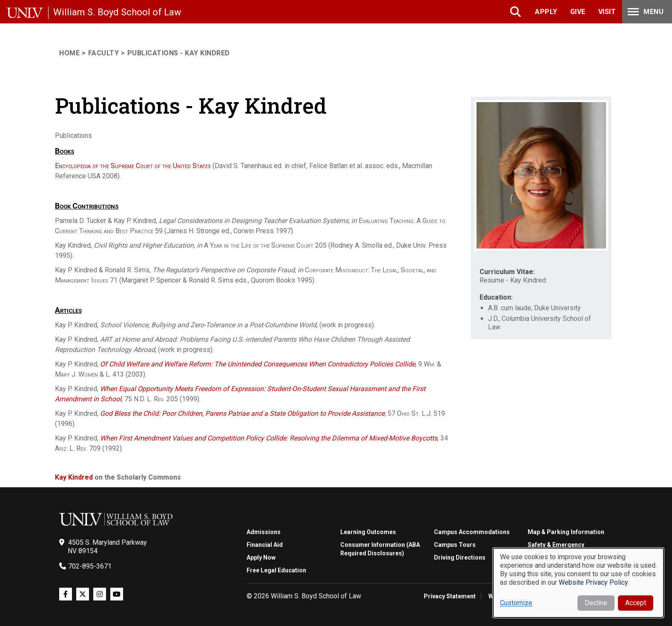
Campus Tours (455, 545)
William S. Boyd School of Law (117, 12)
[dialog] (578, 583)
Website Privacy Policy (593, 582)
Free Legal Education (276, 570)
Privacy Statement (450, 596)
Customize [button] (516, 603)
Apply (546, 12)
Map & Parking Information (566, 532)
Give (578, 12)
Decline (596, 603)
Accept (636, 603)
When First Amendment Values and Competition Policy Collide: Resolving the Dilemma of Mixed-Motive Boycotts (269, 438)
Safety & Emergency (556, 545)
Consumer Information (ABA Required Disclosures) (380, 549)
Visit (607, 12)
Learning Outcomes (368, 532)
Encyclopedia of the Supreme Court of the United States (133, 166)
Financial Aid (265, 545)
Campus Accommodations (472, 532)
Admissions (264, 532)
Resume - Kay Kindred (513, 280)
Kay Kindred (74, 477)
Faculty (104, 53)
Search (516, 12)
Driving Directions (460, 557)
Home (69, 53)
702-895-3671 (90, 566)
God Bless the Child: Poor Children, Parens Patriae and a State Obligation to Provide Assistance (242, 413)
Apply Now (261, 557)
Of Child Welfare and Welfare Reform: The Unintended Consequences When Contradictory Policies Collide (258, 364)
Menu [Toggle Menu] (645, 12)
